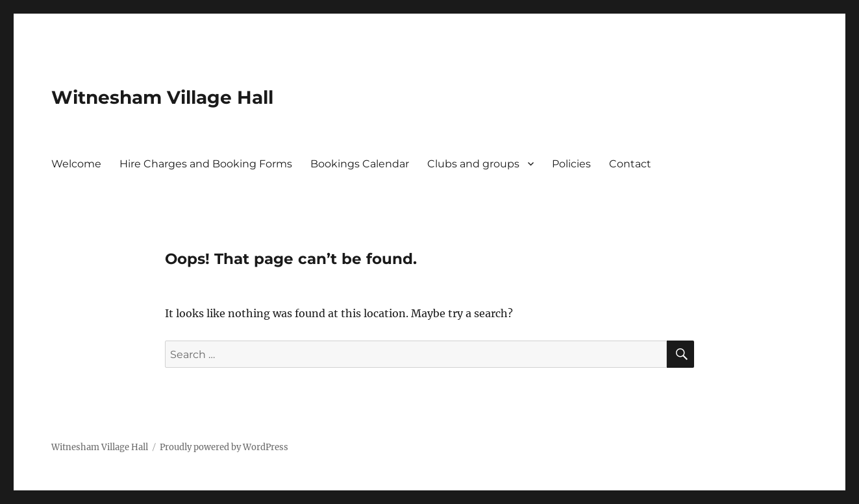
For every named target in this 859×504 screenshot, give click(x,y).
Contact (630, 164)
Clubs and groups (473, 164)
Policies (571, 164)
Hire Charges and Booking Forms (206, 164)
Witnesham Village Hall (162, 97)
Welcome (76, 164)
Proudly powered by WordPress (224, 447)
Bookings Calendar (360, 164)
